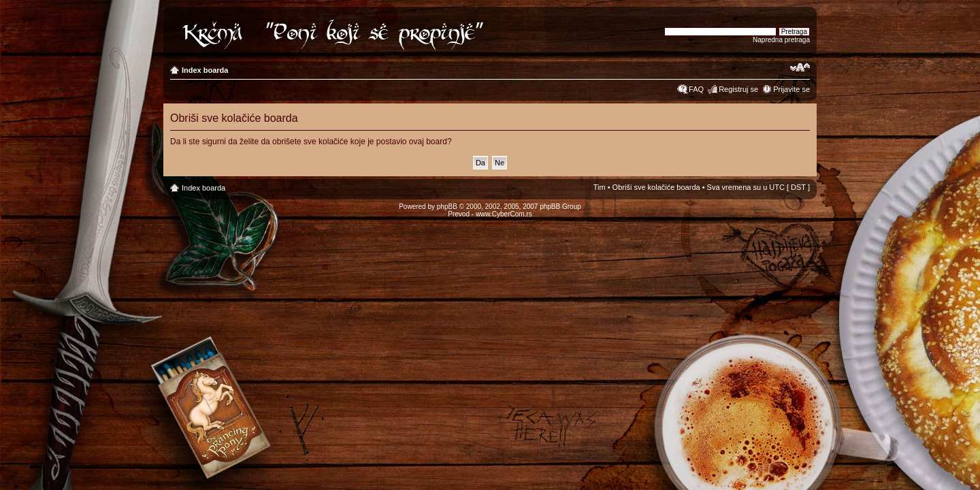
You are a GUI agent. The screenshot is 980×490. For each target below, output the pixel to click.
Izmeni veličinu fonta (800, 67)
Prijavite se (791, 89)
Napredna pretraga (781, 40)
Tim (600, 187)
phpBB (447, 207)
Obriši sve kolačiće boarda (656, 187)
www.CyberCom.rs (504, 214)
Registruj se (738, 89)
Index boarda (205, 70)
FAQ (696, 89)
